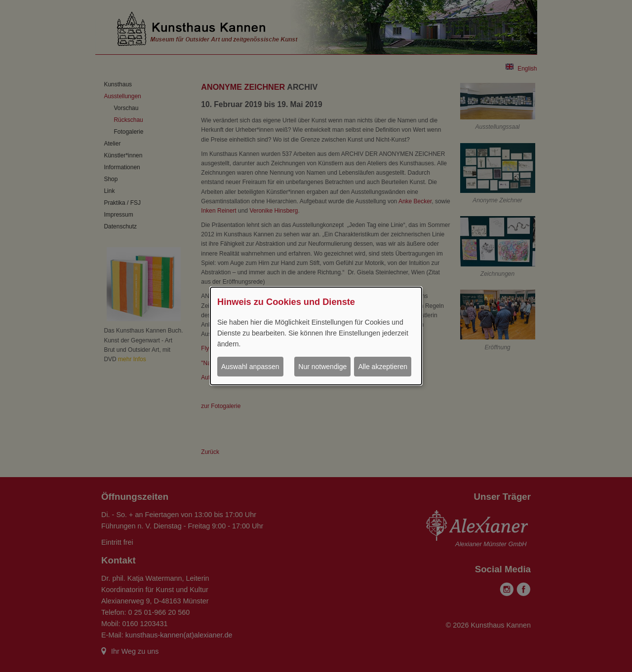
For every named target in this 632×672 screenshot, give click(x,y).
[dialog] (316, 336)
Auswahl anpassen (250, 367)
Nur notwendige (322, 367)
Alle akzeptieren (383, 367)
